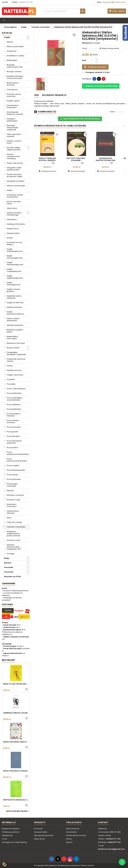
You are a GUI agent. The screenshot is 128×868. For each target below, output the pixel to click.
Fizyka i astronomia (15, 163)
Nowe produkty (41, 832)
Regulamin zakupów (11, 829)
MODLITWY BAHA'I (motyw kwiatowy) (16, 742)
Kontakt (5, 2)
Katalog (7, 33)
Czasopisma (12, 90)
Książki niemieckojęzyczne (15, 264)
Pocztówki (9, 572)
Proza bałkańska (14, 409)
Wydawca (87, 43)
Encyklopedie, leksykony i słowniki (15, 113)
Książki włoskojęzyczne (13, 284)
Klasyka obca (12, 229)
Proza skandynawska (16, 470)
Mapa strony (39, 839)
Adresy (69, 839)
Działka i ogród (13, 101)
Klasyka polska (13, 233)
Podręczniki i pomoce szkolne (16, 360)
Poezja (10, 366)
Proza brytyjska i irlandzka (14, 415)
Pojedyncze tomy (14, 370)
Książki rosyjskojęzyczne (14, 270)
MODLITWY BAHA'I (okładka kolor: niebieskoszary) (16, 771)
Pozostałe (11, 384)
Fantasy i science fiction (14, 142)
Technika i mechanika (16, 527)
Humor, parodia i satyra (14, 203)
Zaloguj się (106, 2)
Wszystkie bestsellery (18, 811)
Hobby (10, 190)
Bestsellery (9, 660)
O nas (4, 839)
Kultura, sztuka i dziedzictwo (13, 320)
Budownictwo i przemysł (13, 84)
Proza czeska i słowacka (13, 421)
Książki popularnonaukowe (15, 313)
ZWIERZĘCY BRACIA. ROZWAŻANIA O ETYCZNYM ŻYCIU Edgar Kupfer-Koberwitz (16, 713)
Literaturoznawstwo (15, 325)
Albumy (10, 42)
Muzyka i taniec (13, 348)
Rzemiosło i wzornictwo (12, 505)
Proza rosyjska (13, 465)
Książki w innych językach (13, 290)
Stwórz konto (120, 2)
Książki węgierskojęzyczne (15, 277)
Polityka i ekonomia (15, 375)
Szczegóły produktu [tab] (54, 95)
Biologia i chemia (14, 72)
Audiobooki (12, 51)
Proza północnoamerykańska (17, 460)
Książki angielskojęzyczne (15, 250)
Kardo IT (91, 865)
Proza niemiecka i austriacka (14, 442)
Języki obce (12, 208)
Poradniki (11, 379)
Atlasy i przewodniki (15, 46)
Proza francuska (14, 427)
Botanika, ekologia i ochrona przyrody (15, 77)
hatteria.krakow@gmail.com (111, 849)
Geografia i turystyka (16, 181)
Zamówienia (71, 832)
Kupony (69, 842)
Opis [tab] (36, 95)
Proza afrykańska (14, 393)
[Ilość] (91, 60)
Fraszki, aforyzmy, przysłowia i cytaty (14, 175)
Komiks (10, 238)
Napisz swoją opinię (109, 48)
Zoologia (11, 554)
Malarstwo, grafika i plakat (15, 331)
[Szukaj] (64, 11)
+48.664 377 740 (26, 2)
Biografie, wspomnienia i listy (15, 66)
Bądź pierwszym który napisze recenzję (80, 119)
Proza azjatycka (14, 404)
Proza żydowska (14, 479)
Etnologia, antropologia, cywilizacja (13, 128)
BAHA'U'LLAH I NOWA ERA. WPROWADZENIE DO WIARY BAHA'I (16, 684)
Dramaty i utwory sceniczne (14, 95)
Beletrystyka (12, 60)
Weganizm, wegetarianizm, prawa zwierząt (13, 534)
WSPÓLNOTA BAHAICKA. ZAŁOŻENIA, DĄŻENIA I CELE (16, 800)
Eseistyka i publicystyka (12, 120)
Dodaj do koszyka (95, 67)
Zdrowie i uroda (13, 540)
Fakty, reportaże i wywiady (14, 135)
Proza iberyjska (13, 436)
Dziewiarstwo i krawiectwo (13, 106)
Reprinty (10, 491)
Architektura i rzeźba (15, 56)
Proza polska (12, 448)
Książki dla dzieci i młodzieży (14, 297)
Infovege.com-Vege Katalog (14, 842)
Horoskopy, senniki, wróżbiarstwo (15, 196)
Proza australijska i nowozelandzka (15, 399)
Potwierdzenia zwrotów (76, 835)
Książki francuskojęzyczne (15, 257)
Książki (7, 37)
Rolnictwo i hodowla (15, 495)
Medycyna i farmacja (16, 343)
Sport (9, 518)
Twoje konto (74, 822)
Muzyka (8, 563)
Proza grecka (12, 432)
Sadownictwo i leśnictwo (13, 512)
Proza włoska (12, 475)
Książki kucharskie (14, 307)
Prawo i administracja (16, 389)
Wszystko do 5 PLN (12, 577)
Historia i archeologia (16, 186)
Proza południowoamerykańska (18, 453)
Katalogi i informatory (16, 224)
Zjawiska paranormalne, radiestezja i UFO (14, 547)
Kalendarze (12, 219)
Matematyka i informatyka (12, 337)
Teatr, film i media (14, 522)
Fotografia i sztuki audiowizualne (14, 169)
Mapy (7, 558)
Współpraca (7, 835)
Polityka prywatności (11, 832)
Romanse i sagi (13, 500)
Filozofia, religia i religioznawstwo (14, 149)
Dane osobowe (73, 829)
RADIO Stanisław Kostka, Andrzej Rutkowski (47, 160)
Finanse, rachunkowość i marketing (13, 156)
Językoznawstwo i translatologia (14, 214)
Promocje (38, 829)
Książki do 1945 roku (15, 303)
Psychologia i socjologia (12, 485)
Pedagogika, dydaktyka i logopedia (16, 353)
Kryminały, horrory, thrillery (15, 243)
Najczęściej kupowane (44, 835)
